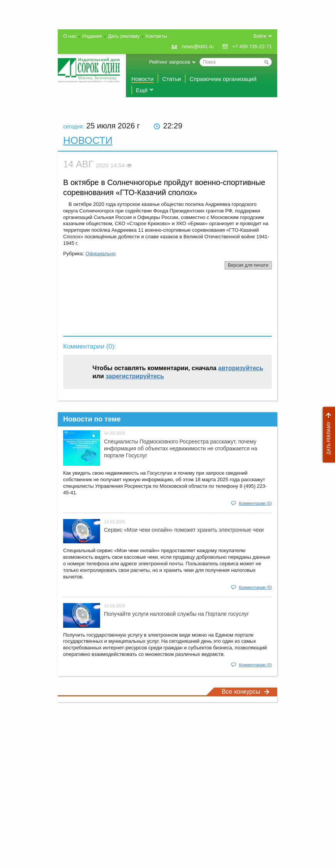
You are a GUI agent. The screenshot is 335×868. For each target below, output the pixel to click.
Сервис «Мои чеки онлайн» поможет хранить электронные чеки (184, 530)
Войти (260, 36)
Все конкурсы (246, 692)
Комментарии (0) (255, 503)
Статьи (172, 79)
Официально (101, 254)
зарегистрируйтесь (135, 376)
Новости (142, 79)
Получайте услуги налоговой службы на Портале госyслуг (177, 614)
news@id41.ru (198, 46)
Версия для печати (248, 265)
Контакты (156, 36)
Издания (92, 36)
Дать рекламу (327, 435)
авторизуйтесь (241, 368)
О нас (70, 36)
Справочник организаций (223, 79)
